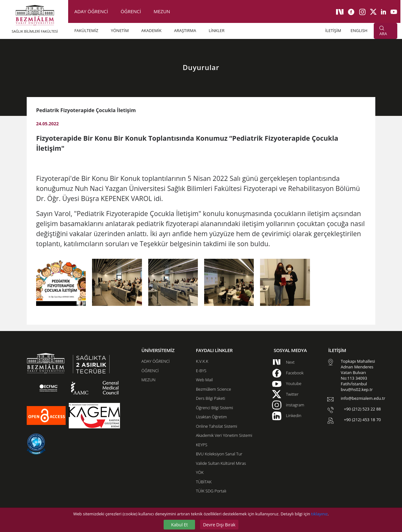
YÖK (200, 472)
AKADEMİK (151, 30)
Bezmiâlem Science (214, 389)
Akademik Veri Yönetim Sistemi (224, 435)
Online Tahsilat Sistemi (217, 426)
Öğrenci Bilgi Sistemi (215, 408)
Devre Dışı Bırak (219, 525)
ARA (383, 31)
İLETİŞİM (333, 30)
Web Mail (204, 380)
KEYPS (202, 445)
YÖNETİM (120, 30)
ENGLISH (359, 30)
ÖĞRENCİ (131, 11)
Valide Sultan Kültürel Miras (221, 463)
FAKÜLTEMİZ (86, 30)
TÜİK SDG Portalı (211, 491)
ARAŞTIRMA (185, 30)
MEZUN (162, 11)
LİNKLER (217, 30)
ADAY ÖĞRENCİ (91, 11)
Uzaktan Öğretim (211, 417)
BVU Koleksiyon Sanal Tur (219, 454)
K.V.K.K (202, 361)
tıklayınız (319, 514)
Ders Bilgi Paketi (211, 398)
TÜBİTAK (204, 482)
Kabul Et (179, 525)
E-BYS (201, 371)
